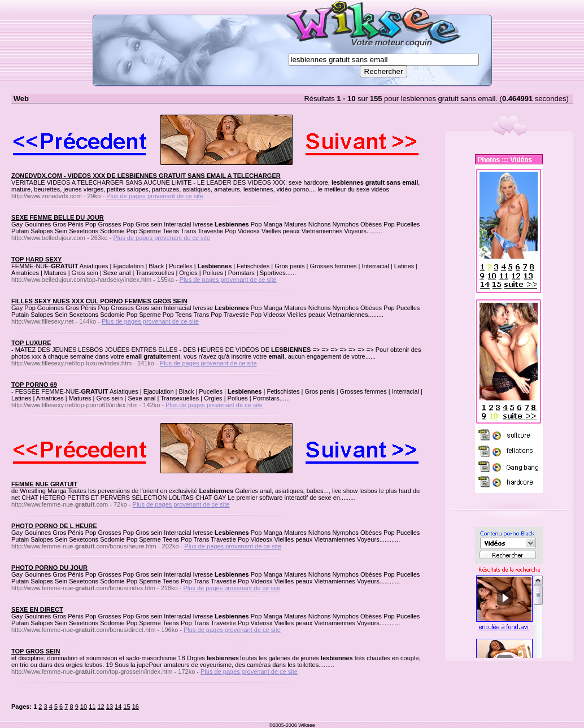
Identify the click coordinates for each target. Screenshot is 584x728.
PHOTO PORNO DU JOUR (49, 568)
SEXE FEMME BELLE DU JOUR (58, 217)
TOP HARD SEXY (36, 259)
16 (136, 707)
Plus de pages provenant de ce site (155, 196)
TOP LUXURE (31, 343)
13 (110, 707)
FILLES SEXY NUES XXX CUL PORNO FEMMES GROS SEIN (99, 301)
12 (101, 707)
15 (127, 707)
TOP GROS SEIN (36, 651)
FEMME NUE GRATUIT (44, 484)
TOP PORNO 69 (34, 385)
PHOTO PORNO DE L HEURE (54, 526)
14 (118, 707)
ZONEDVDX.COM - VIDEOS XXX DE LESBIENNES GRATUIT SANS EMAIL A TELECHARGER (146, 176)
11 (92, 707)
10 (84, 707)
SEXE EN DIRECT (37, 609)
